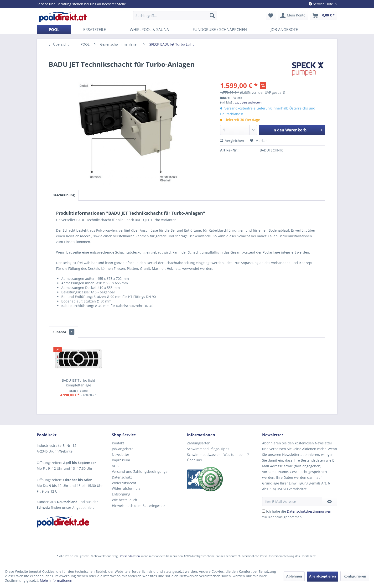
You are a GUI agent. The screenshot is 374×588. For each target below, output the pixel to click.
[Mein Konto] (293, 16)
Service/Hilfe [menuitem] (321, 4)
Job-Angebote (123, 449)
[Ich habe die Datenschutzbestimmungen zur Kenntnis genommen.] (264, 511)
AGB (115, 466)
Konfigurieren (355, 576)
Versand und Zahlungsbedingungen (141, 471)
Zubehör (63, 332)
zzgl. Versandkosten (248, 102)
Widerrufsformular (127, 488)
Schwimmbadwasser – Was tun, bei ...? (218, 455)
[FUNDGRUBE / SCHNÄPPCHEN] (220, 30)
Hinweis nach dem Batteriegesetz (139, 506)
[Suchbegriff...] (175, 16)
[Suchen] (212, 16)
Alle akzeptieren (322, 576)
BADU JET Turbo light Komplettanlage (78, 383)
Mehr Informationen (56, 580)
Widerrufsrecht (124, 483)
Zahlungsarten (199, 443)
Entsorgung (121, 494)
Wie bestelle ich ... (126, 500)
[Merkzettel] (271, 16)
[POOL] (54, 30)
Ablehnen (294, 576)
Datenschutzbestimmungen (309, 511)
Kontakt (118, 443)
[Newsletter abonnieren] (330, 501)
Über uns (194, 460)
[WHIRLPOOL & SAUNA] (149, 30)
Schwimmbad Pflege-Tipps (208, 449)
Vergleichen (232, 141)
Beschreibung (64, 195)
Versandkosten (130, 556)
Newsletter (121, 455)
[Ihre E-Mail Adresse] (292, 501)
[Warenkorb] (324, 16)
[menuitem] (175, 16)
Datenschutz (122, 477)
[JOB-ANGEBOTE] (284, 30)
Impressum (121, 460)
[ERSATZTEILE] (95, 30)
